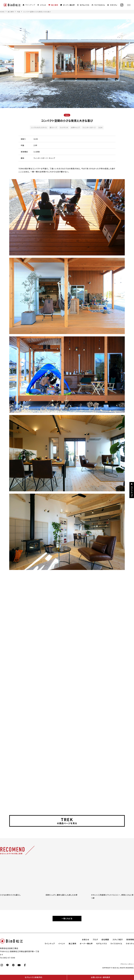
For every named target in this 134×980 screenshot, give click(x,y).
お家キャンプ (75, 127)
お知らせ (86, 940)
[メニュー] (129, 5)
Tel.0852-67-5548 (8, 958)
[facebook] (25, 965)
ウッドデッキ (64, 127)
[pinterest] (13, 965)
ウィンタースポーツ (89, 127)
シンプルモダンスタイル (39, 127)
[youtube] (19, 965)
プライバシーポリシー (127, 964)
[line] (8, 965)
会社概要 (105, 940)
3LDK (100, 127)
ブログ (95, 940)
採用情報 (130, 940)
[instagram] (122, 5)
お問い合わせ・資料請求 (100, 977)
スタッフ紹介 (118, 940)
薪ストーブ (53, 127)
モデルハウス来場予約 (33, 977)
